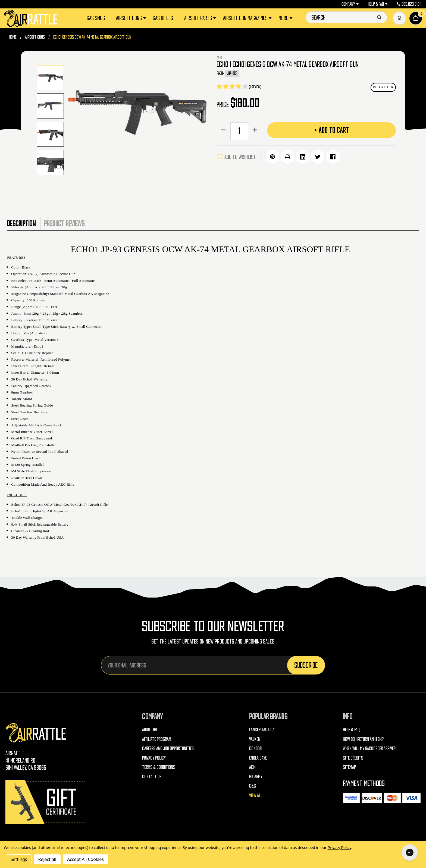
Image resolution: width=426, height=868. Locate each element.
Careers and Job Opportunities (168, 748)
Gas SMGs (96, 18)
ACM (252, 767)
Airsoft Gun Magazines (248, 18)
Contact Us (152, 777)
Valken (255, 739)
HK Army (256, 777)
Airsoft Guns (132, 18)
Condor (255, 748)
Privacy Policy (154, 758)
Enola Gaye (258, 758)
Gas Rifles (163, 18)
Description (21, 223)
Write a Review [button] (383, 87)
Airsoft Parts (201, 18)
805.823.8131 (409, 4)
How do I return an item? (363, 739)
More (286, 18)
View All (256, 795)
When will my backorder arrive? (369, 748)
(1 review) (255, 87)
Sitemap (349, 767)
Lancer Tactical (263, 730)
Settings (19, 859)
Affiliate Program (157, 739)
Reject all (47, 859)
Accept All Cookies (85, 859)
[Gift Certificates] (46, 802)
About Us (150, 730)
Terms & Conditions (159, 767)
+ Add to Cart (332, 130)
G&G (253, 786)
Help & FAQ (378, 4)
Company (350, 4)
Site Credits (353, 758)
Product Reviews (64, 223)
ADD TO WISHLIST (236, 157)
